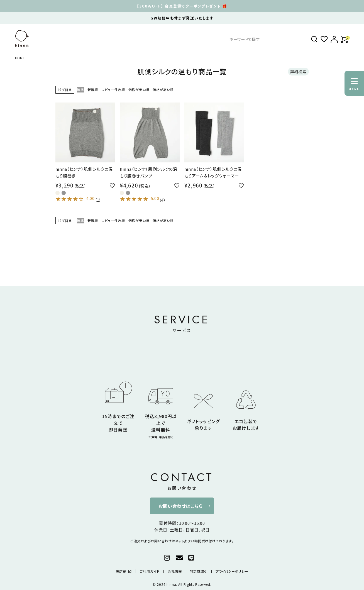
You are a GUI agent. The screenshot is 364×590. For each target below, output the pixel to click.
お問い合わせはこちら (180, 506)
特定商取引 (199, 571)
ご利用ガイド (150, 571)
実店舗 (124, 571)
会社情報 (175, 571)
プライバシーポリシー (232, 571)
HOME (20, 58)
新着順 (93, 90)
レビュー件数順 (113, 90)
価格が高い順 (163, 90)
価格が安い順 (139, 90)
